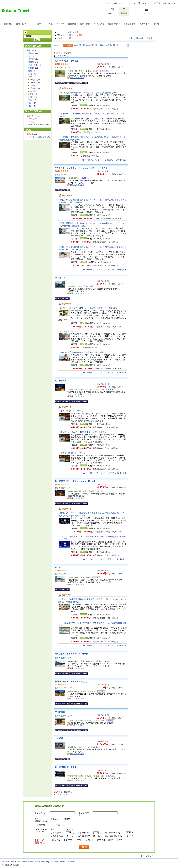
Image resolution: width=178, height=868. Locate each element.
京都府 (33, 83)
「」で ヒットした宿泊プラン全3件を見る (106, 473)
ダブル (79, 840)
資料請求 (71, 862)
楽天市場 (157, 3)
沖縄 (30, 106)
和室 (111, 840)
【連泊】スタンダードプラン (71, 411)
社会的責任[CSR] (42, 862)
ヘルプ (107, 3)
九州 (30, 103)
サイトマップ (130, 3)
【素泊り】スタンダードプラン (72, 453)
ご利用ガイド (117, 3)
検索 (84, 847)
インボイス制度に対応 (37, 137)
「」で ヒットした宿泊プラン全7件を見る (106, 373)
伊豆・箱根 (33, 65)
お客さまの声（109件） (65, 716)
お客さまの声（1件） (64, 488)
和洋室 (119, 840)
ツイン (88, 840)
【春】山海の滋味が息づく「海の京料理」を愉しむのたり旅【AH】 (88, 93)
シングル (57, 840)
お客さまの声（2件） (64, 175)
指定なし (71, 35)
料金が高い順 (92, 45)
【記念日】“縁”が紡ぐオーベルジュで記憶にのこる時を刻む (88, 308)
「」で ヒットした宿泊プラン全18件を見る (105, 160)
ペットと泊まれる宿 (37, 124)
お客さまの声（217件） (65, 688)
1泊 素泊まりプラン (67, 331)
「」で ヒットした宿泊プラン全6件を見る (106, 270)
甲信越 (31, 68)
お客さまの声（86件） (64, 67)
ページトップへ (149, 856)
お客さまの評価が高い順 (108, 45)
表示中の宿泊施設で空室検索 (141, 38)
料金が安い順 (80, 45)
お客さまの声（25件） (64, 658)
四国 (30, 100)
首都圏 (31, 62)
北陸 (30, 71)
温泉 (30, 122)
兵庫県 (33, 88)
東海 (30, 74)
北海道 (31, 53)
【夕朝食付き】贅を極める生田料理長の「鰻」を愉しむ (83, 352)
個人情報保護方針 (26, 862)
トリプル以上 (100, 840)
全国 (70, 32)
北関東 (31, 59)
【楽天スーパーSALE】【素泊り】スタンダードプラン (82, 432)
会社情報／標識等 (9, 862)
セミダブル (68, 840)
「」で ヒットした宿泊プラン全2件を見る (106, 559)
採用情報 (55, 862)
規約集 (63, 862)
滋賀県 (33, 80)
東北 (30, 56)
